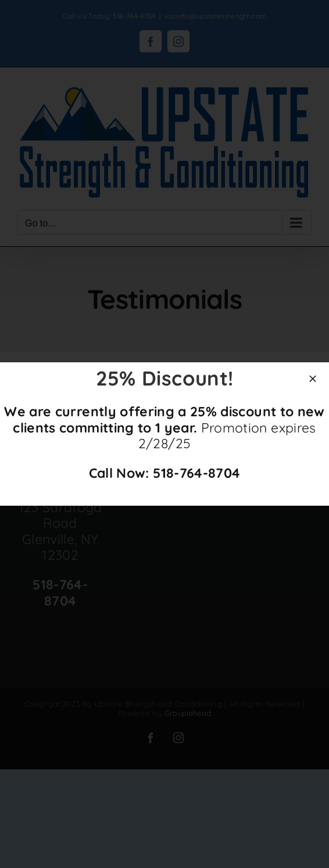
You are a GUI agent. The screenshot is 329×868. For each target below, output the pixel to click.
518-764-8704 (196, 473)
